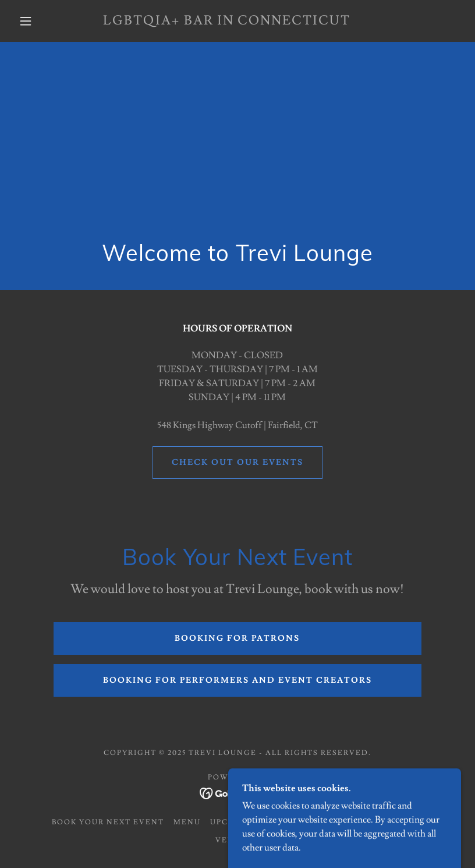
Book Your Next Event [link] (108, 822)
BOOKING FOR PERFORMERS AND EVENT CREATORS (238, 680)
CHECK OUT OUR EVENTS (238, 463)
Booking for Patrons (237, 638)
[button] (26, 21)
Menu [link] (187, 822)
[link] (227, 22)
